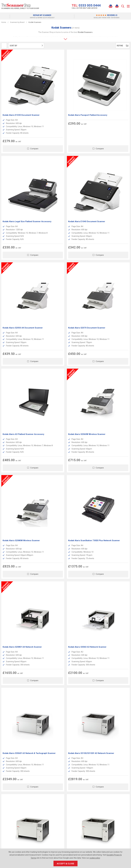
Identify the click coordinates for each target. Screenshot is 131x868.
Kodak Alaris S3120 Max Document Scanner (107, 456)
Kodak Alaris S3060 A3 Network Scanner (109, 364)
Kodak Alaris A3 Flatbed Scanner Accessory (18, 275)
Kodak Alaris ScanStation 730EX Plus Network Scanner (20, 366)
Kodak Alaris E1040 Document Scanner (21, 184)
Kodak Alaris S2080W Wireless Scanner (109, 274)
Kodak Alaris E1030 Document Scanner (21, 93)
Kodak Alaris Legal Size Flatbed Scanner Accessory (109, 95)
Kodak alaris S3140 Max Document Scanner (19, 546)
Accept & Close (65, 864)
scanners (74, 37)
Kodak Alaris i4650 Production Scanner (109, 545)
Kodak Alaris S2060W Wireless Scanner (65, 274)
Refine (123, 46)
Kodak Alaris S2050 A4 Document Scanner (62, 185)
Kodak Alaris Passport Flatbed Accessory (61, 95)
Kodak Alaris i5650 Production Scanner (65, 635)
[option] (33, 16)
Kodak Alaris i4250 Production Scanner (65, 545)
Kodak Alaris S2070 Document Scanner (109, 184)
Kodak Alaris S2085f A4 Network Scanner (62, 366)
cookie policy (95, 858)
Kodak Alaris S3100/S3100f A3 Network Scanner (65, 456)
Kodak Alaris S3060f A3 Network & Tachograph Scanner (19, 456)
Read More (34, 714)
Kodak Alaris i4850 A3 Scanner (17, 635)
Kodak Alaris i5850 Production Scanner (109, 635)
